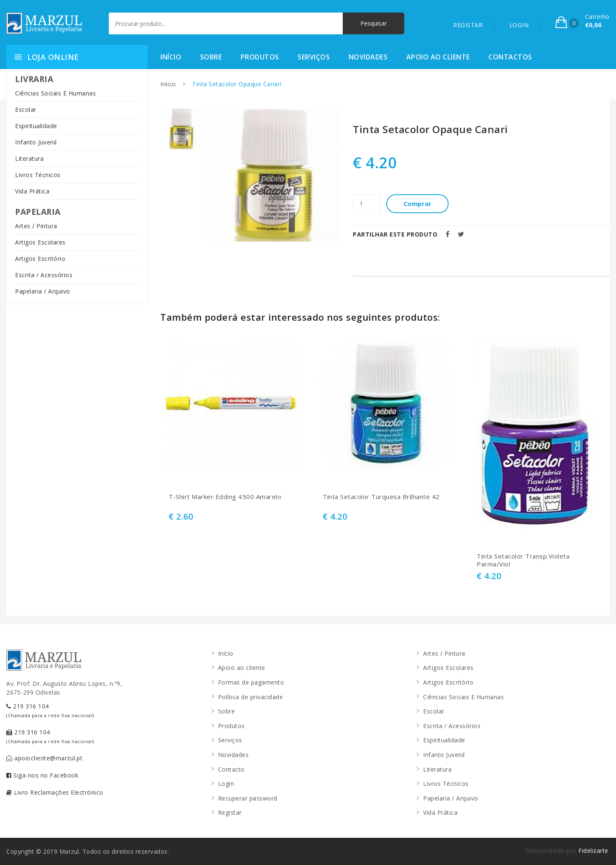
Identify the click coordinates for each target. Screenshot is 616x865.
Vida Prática (32, 191)
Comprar (418, 203)
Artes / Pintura (36, 226)
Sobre (211, 57)
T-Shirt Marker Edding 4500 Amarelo (225, 497)
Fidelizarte (593, 851)
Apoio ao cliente (438, 57)
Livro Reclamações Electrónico (55, 792)
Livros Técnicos (38, 175)
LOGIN (519, 25)
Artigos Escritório (40, 259)
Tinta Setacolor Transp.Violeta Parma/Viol (523, 560)
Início (171, 57)
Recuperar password (248, 798)
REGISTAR (468, 25)
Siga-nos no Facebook (42, 775)
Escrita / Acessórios (44, 275)
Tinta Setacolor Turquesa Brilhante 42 (381, 497)
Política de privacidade (251, 697)
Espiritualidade (36, 126)
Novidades (368, 57)
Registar (230, 812)
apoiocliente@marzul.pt (44, 758)
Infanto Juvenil (36, 142)
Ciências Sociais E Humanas (55, 93)
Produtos (260, 57)
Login (226, 784)
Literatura (29, 158)
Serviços (314, 57)
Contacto (231, 769)
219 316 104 (50, 710)
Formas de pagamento (251, 682)
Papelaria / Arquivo (43, 291)
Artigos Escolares (40, 242)
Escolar (26, 109)
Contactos (510, 57)
